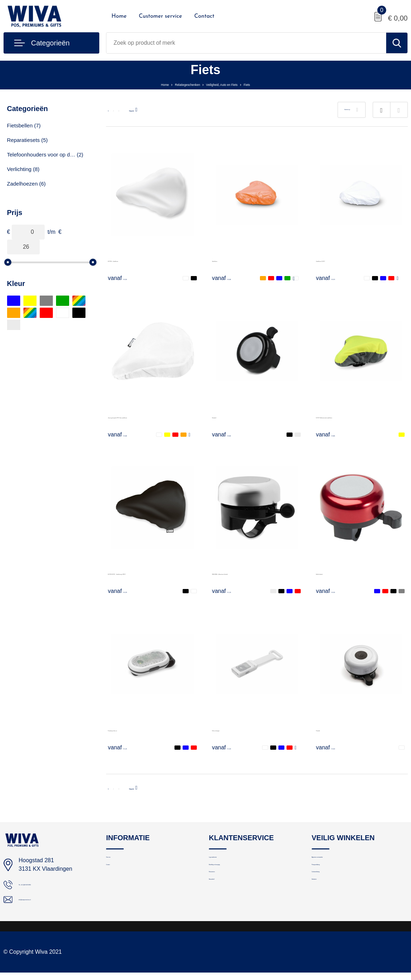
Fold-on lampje (231, 729)
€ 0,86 (333, 434)
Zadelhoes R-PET (338, 260)
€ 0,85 (229, 434)
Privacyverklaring (332, 877)
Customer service (160, 16)
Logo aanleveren (229, 861)
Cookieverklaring (332, 892)
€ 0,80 (124, 434)
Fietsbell (223, 416)
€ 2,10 (333, 747)
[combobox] (246, 43)
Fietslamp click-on (130, 729)
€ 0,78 (124, 591)
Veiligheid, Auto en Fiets (233, 84)
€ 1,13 (229, 591)
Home (119, 16)
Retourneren (224, 892)
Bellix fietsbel (332, 573)
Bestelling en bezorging (237, 877)
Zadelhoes (225, 260)
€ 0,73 (333, 278)
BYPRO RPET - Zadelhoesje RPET (152, 573)
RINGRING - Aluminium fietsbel (252, 573)
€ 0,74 (333, 591)
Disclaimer (324, 907)
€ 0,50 (124, 278)
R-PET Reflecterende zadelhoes (357, 416)
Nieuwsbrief (223, 907)
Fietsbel (326, 729)
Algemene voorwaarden (340, 861)
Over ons (117, 861)
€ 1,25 (124, 747)
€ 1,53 (229, 747)
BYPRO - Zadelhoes (134, 260)
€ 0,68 (229, 278)
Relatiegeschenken (175, 84)
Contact (204, 16)
